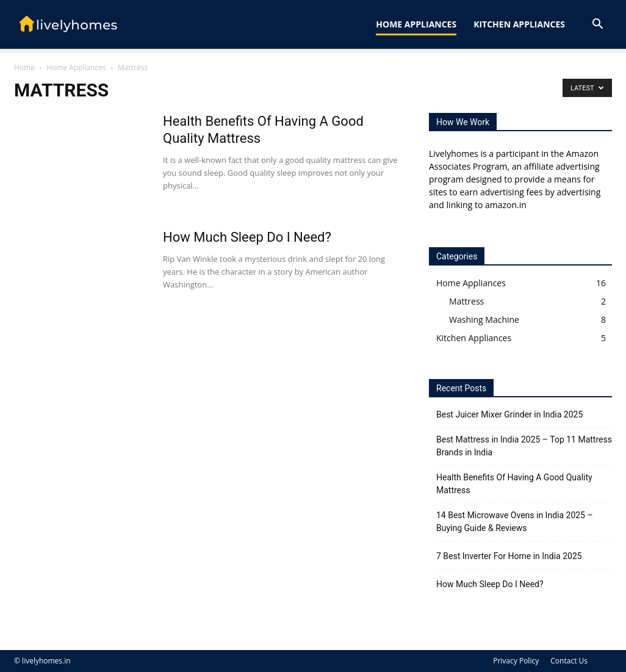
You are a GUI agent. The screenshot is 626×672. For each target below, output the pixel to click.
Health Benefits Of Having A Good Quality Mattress (514, 484)
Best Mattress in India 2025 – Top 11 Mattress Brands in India (524, 446)
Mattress (466, 301)
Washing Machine (484, 320)
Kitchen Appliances (519, 24)
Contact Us (569, 661)
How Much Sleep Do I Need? (247, 237)
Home (24, 67)
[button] (597, 25)
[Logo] (69, 24)
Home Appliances (416, 24)
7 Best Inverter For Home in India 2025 (509, 556)
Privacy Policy (516, 661)
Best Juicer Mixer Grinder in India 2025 (509, 414)
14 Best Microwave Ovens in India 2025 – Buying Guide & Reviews (515, 522)
